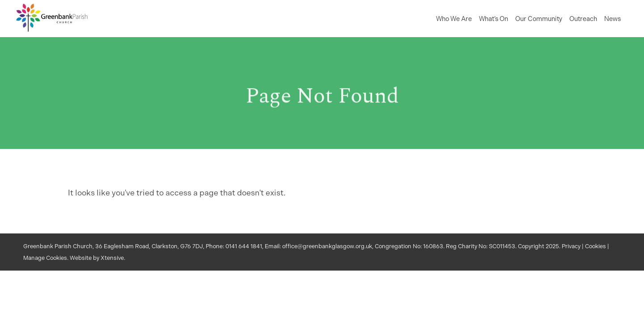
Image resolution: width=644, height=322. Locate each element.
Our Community (539, 19)
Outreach (583, 19)
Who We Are (454, 19)
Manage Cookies (45, 258)
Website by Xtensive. (97, 258)
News (612, 19)
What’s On (494, 19)
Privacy (571, 246)
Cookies (595, 246)
